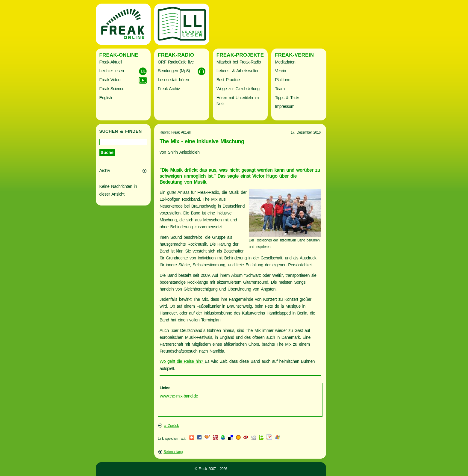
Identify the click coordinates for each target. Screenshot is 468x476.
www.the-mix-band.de (179, 396)
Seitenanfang (173, 452)
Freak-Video (110, 80)
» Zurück (171, 426)
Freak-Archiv (169, 89)
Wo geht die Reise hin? (182, 361)
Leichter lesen (112, 71)
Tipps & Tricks (288, 98)
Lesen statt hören (173, 80)
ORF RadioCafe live (176, 62)
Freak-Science (112, 89)
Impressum (285, 106)
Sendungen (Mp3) (174, 71)
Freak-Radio (176, 55)
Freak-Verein (294, 55)
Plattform (283, 80)
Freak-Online (119, 55)
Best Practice (228, 80)
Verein (280, 71)
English (106, 98)
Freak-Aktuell (111, 62)
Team (280, 89)
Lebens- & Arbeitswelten (238, 71)
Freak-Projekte (240, 55)
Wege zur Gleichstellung (238, 89)
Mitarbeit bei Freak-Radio (239, 62)
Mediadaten (285, 62)
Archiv (105, 170)
